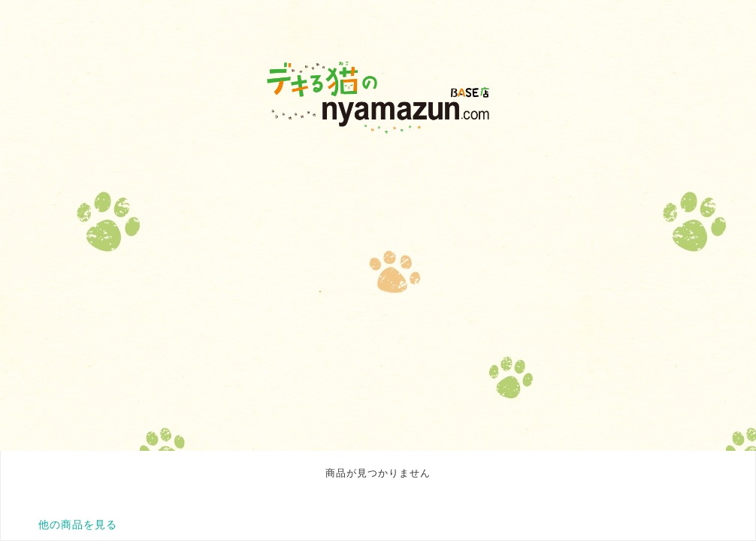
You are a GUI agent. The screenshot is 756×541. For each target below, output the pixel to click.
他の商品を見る (78, 524)
